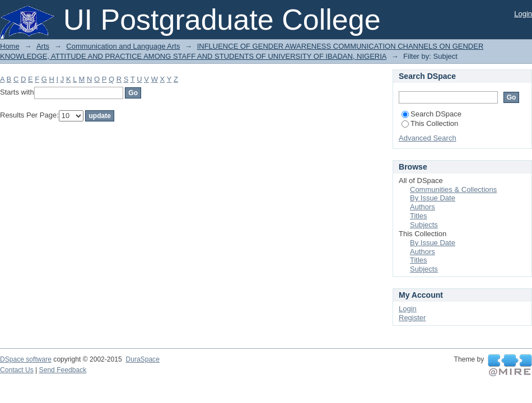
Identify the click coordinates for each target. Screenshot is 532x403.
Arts (43, 46)
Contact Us (17, 370)
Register (412, 318)
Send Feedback (63, 370)
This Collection (430, 123)
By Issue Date (433, 198)
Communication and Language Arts (123, 46)
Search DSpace (431, 114)
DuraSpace (142, 359)
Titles (419, 216)
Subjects (424, 225)
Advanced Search (428, 138)
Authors (423, 207)
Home (10, 46)
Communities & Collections (453, 189)
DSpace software (26, 359)
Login (523, 14)
